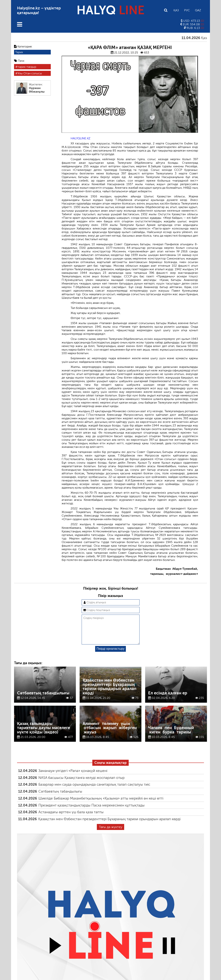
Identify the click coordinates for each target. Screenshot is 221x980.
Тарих (19, 52)
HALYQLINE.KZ (80, 138)
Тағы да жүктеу (111, 833)
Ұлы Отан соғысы (30, 73)
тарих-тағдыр (27, 67)
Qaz (198, 10)
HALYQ (110, 10)
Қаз (176, 10)
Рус (187, 10)
